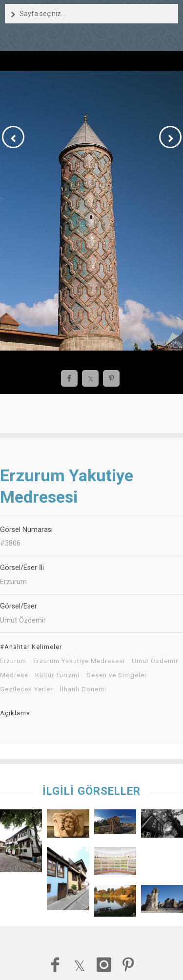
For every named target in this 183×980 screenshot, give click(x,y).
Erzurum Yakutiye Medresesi (79, 661)
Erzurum (13, 661)
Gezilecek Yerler (26, 689)
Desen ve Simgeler (117, 675)
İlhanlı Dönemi (83, 689)
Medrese (14, 675)
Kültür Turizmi (57, 675)
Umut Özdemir (155, 661)
